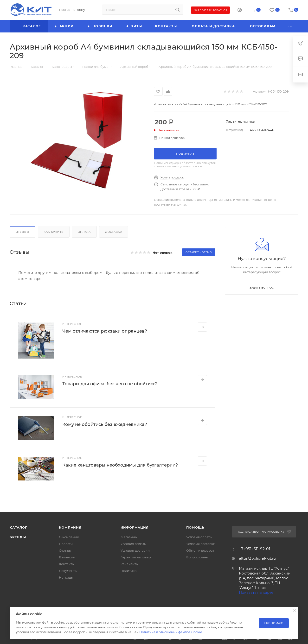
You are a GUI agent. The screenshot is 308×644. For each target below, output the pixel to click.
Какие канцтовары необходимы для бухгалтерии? (120, 465)
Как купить (54, 232)
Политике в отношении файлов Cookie (171, 632)
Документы (68, 571)
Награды (66, 577)
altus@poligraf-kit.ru (257, 558)
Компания (70, 527)
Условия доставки (135, 550)
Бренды (18, 537)
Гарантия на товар (136, 557)
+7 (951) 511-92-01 (255, 549)
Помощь (195, 527)
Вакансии (67, 557)
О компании (69, 537)
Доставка (114, 232)
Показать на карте (256, 592)
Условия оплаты (134, 544)
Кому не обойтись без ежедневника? (105, 424)
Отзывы (22, 232)
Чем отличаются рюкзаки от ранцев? (105, 331)
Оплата (84, 232)
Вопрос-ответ (197, 557)
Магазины (129, 537)
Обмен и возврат (200, 550)
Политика (129, 571)
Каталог (18, 527)
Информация (135, 527)
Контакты (67, 564)
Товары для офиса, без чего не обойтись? (110, 384)
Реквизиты (129, 564)
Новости (66, 544)
